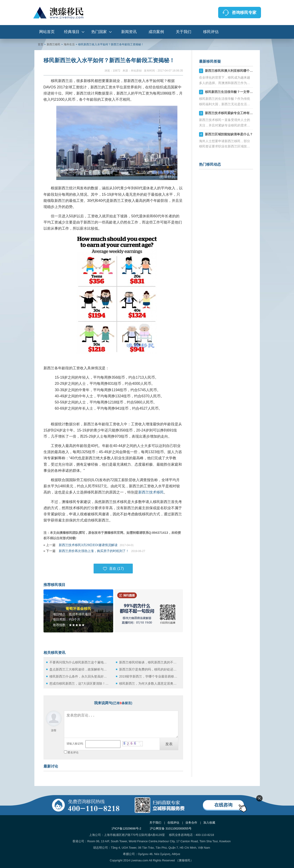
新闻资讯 (129, 32)
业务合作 (191, 823)
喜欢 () (113, 569)
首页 (41, 44)
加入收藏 (209, 823)
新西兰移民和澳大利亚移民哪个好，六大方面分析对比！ (245, 71)
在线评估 (173, 823)
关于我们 (184, 32)
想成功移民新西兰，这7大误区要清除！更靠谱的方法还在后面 (79, 683)
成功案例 (156, 32)
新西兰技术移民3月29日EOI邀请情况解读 (88, 545)
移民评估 (211, 32)
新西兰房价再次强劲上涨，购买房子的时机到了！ (94, 551)
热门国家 (99, 32)
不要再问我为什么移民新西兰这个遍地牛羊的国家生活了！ (79, 662)
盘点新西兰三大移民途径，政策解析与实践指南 (79, 669)
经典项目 (72, 32)
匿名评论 (73, 752)
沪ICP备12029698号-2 (126, 828)
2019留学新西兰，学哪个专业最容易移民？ (149, 676)
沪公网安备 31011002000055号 (171, 828)
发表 (169, 744)
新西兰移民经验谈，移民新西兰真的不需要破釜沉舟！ (149, 662)
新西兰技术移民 (151, 492)
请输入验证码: (75, 744)
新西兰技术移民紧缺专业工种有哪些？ (232, 113)
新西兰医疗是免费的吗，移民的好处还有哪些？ (149, 669)
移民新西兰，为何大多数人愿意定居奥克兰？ (149, 683)
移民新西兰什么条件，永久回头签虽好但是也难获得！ (79, 676)
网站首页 (47, 32)
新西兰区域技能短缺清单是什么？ (229, 134)
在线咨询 (223, 805)
